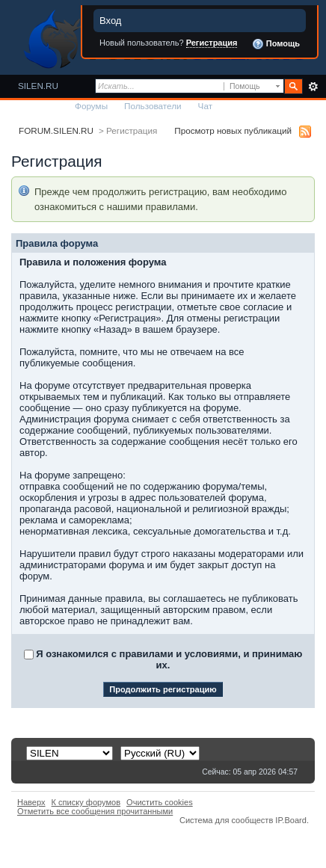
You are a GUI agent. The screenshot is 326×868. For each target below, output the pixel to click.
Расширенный (313, 87)
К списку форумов (86, 802)
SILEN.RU (38, 86)
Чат (205, 106)
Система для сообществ (226, 820)
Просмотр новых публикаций (233, 130)
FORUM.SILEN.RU (56, 130)
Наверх (31, 802)
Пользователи (153, 106)
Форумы (91, 106)
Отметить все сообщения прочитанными (95, 811)
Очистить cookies (160, 802)
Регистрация (212, 43)
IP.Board (291, 820)
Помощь (276, 44)
